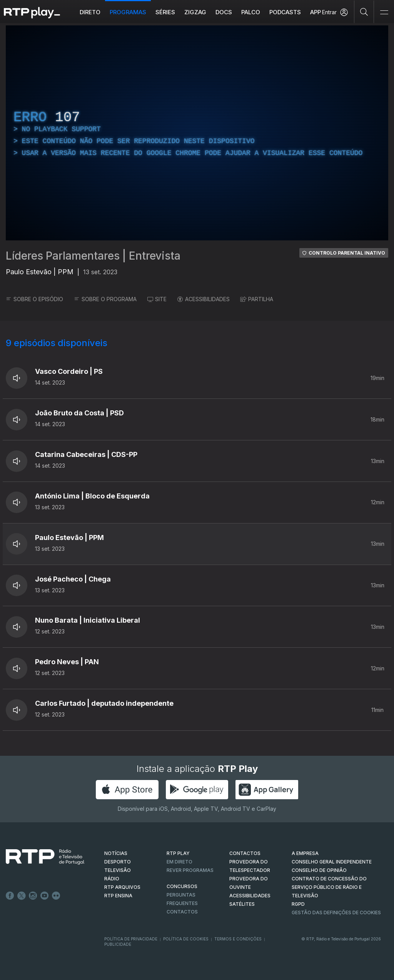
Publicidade (118, 944)
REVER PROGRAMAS (190, 870)
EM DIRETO (179, 862)
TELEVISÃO (118, 870)
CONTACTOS (245, 853)
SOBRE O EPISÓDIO (34, 299)
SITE (157, 299)
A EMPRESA (305, 853)
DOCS (224, 12)
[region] (197, 133)
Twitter (22, 896)
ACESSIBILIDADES (204, 299)
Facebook (10, 896)
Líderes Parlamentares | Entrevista (93, 256)
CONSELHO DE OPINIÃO (319, 870)
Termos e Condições (238, 939)
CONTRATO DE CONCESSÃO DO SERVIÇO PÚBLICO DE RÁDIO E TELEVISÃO (329, 887)
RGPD (298, 904)
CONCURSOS (182, 886)
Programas (128, 12)
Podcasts (285, 12)
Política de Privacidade (131, 939)
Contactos (182, 912)
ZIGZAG (195, 12)
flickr (56, 896)
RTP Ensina (118, 896)
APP (316, 12)
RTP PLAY (178, 853)
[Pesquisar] (364, 12)
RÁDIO (112, 879)
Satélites (242, 904)
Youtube (45, 896)
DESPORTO (118, 862)
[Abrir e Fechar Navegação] (384, 12)
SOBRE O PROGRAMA (105, 299)
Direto (90, 12)
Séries (165, 12)
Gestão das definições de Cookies (336, 912)
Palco (251, 12)
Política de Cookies (186, 939)
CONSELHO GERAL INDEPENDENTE (332, 862)
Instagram (33, 896)
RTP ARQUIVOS (122, 887)
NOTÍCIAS (116, 853)
